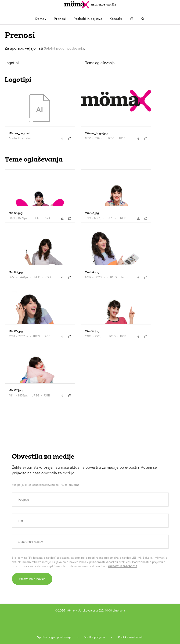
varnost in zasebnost (122, 566)
